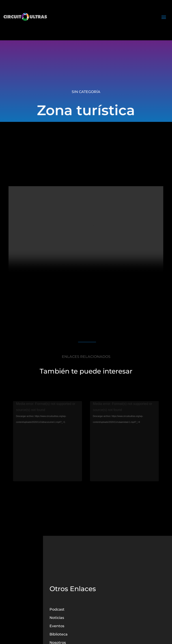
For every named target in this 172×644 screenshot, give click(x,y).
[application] (49, 422)
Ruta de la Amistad (123, 449)
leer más (49, 455)
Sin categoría (86, 92)
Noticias (57, 618)
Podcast (57, 609)
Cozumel (49, 449)
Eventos (57, 626)
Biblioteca (59, 634)
